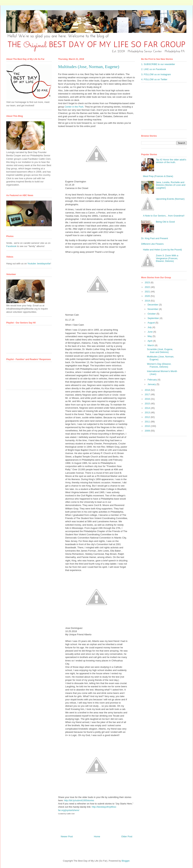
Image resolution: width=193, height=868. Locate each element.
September (154, 318)
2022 (148, 287)
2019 (148, 301)
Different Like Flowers (152, 244)
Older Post (127, 836)
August (152, 323)
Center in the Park (74, 107)
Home (97, 836)
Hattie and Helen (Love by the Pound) (162, 250)
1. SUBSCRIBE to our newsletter (158, 64)
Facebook (11, 246)
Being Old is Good (165, 222)
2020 (148, 296)
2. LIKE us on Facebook (154, 69)
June (150, 332)
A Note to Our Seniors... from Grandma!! (164, 216)
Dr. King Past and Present (155, 238)
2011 (148, 422)
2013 (148, 412)
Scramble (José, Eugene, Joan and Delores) (160, 351)
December (153, 305)
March (151, 345)
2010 (148, 426)
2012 (148, 417)
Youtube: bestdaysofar (39, 264)
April (150, 341)
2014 (148, 408)
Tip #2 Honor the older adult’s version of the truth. (171, 161)
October (152, 314)
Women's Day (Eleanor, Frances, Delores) (159, 365)
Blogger (125, 861)
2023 (148, 282)
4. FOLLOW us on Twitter (154, 79)
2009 (148, 431)
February (153, 380)
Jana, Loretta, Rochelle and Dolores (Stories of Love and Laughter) (171, 185)
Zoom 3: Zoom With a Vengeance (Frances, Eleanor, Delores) (167, 258)
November (153, 309)
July (150, 327)
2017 (148, 394)
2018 (148, 390)
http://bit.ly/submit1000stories (79, 800)
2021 (148, 292)
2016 (148, 399)
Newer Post (67, 836)
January (152, 384)
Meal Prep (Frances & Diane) (158, 176)
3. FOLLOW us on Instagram (156, 74)
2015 (148, 404)
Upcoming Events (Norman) (170, 199)
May (150, 336)
